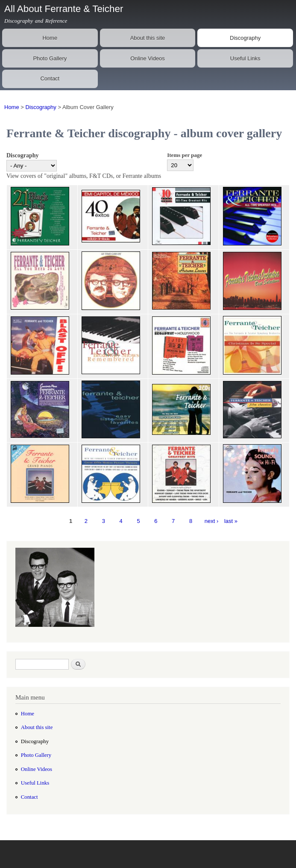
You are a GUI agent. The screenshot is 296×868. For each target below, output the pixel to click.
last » (231, 521)
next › (212, 521)
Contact (50, 78)
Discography (245, 38)
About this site (148, 38)
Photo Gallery (50, 58)
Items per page (185, 155)
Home (50, 38)
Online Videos (148, 58)
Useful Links (245, 58)
